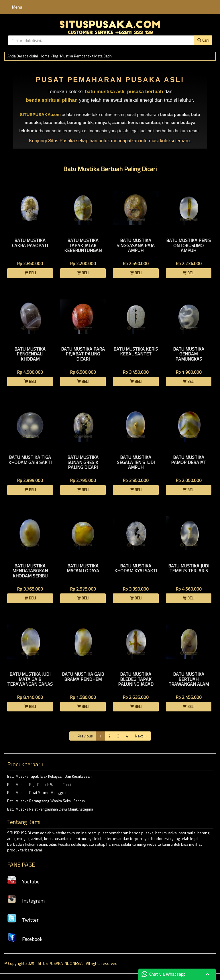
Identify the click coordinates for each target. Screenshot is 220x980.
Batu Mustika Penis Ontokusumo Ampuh (188, 245)
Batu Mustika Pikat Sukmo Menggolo (37, 793)
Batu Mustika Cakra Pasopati (30, 243)
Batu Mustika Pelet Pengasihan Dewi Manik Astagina (50, 809)
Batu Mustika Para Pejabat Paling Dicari (83, 354)
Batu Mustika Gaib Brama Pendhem (83, 677)
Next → (141, 736)
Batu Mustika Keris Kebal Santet (136, 351)
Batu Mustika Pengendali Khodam (30, 354)
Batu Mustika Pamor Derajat (188, 460)
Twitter (23, 920)
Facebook (25, 939)
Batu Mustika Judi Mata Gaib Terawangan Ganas (30, 679)
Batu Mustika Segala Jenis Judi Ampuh (136, 462)
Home (45, 56)
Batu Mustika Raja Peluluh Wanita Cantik (40, 785)
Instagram (26, 901)
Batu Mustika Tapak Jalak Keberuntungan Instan (83, 248)
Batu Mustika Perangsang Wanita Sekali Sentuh (46, 801)
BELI (30, 273)
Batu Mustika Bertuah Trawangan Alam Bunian (189, 682)
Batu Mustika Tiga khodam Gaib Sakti (30, 460)
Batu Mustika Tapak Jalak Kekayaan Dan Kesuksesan (49, 776)
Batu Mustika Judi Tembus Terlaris (189, 568)
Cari (203, 40)
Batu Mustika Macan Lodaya (83, 568)
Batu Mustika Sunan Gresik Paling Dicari (83, 462)
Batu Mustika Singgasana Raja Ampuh (136, 245)
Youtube (23, 882)
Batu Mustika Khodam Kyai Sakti (136, 568)
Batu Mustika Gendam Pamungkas (189, 354)
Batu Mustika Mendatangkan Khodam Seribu (30, 571)
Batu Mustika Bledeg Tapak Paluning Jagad (136, 679)
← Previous (83, 736)
